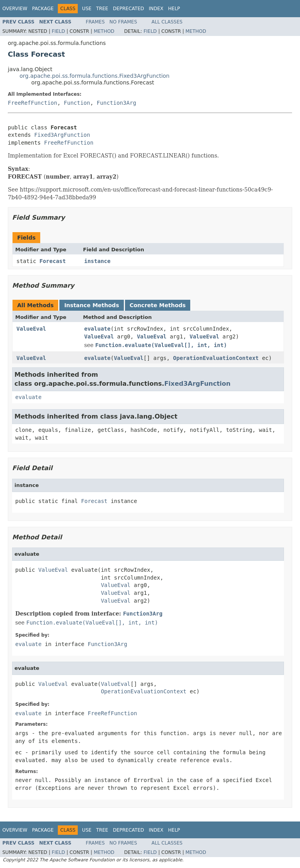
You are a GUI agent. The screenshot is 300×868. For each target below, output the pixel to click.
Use (87, 9)
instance (97, 261)
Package (43, 9)
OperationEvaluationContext (216, 358)
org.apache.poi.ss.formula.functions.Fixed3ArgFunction (95, 76)
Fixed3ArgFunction (62, 135)
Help (174, 9)
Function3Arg (117, 103)
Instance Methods (91, 305)
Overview (15, 9)
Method (104, 31)
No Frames (123, 22)
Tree (102, 9)
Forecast (53, 261)
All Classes (167, 22)
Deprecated (129, 9)
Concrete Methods (158, 305)
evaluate (97, 329)
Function (77, 103)
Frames (96, 22)
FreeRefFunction (32, 103)
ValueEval (31, 329)
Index (156, 9)
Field (58, 31)
